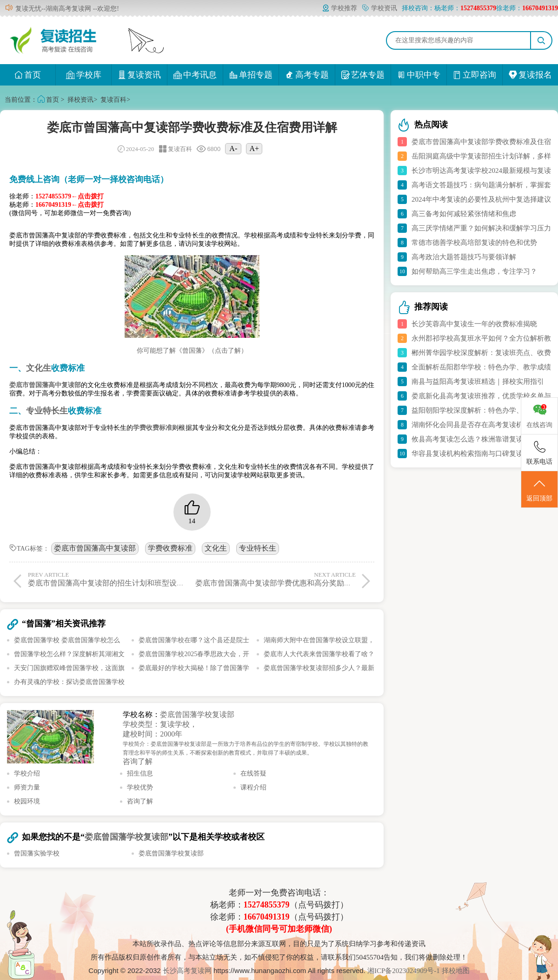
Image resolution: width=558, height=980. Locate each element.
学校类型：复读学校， (160, 724)
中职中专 (419, 75)
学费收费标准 (170, 548)
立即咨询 (475, 75)
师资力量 (27, 787)
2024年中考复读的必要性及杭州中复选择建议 (481, 199)
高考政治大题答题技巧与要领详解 (464, 257)
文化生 (216, 548)
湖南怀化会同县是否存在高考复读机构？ (474, 425)
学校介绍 (27, 773)
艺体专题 (363, 75)
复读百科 (113, 100)
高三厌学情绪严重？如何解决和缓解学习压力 (481, 228)
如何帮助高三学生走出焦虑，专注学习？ (474, 271)
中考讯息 (195, 75)
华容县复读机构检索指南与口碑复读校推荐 (478, 454)
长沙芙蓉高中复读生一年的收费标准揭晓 (474, 324)
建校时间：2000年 (153, 734)
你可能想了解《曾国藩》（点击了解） (192, 351)
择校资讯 (80, 100)
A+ (255, 148)
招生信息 (140, 773)
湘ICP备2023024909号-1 (405, 971)
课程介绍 (253, 787)
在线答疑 (253, 773)
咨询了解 (138, 761)
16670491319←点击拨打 (70, 205)
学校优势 (140, 787)
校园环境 (27, 801)
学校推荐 (339, 8)
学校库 (83, 75)
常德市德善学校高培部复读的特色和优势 (474, 243)
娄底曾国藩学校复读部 (197, 714)
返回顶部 (539, 490)
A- (233, 148)
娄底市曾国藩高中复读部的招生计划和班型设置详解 (113, 579)
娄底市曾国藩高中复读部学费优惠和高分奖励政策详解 (285, 579)
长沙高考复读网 (187, 971)
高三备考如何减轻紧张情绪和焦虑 (464, 214)
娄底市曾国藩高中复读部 (95, 548)
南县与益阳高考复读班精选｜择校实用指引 (478, 381)
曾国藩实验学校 (37, 853)
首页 (28, 75)
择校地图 (456, 971)
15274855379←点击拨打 (70, 196)
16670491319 (267, 917)
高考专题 (307, 75)
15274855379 (267, 905)
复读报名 (530, 75)
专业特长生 (258, 548)
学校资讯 (379, 8)
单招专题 (251, 75)
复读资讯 (139, 75)
